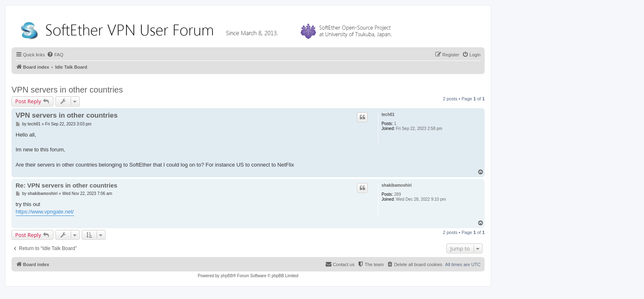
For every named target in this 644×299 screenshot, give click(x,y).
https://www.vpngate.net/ (45, 212)
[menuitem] (55, 55)
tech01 (388, 115)
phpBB (227, 276)
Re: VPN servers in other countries (67, 185)
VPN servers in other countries (67, 90)
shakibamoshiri (397, 185)
